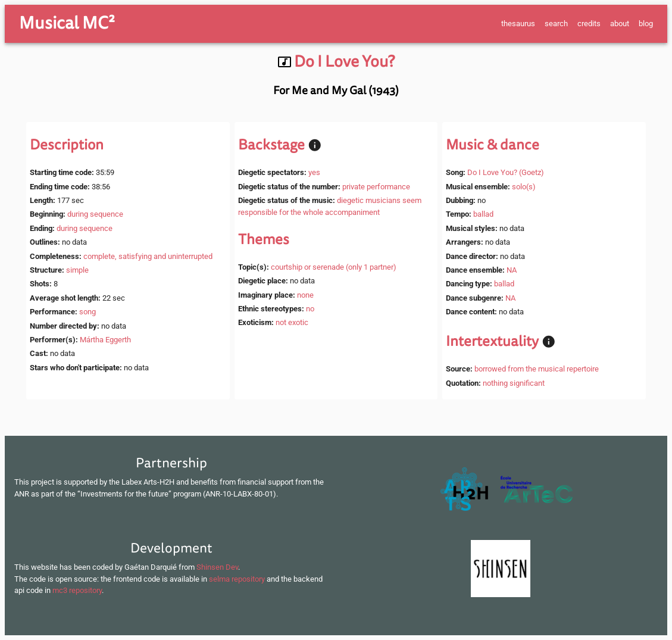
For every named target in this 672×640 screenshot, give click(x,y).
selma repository (237, 579)
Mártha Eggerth (105, 340)
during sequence (95, 214)
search (556, 24)
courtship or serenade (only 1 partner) (334, 267)
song (87, 312)
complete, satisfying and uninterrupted (148, 256)
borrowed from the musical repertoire (537, 369)
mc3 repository (77, 590)
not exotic (292, 322)
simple (77, 270)
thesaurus (518, 24)
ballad (483, 214)
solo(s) (524, 187)
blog (646, 24)
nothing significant (514, 383)
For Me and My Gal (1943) (336, 90)
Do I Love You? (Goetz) (506, 172)
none (305, 295)
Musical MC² (67, 23)
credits (589, 24)
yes (314, 172)
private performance (376, 187)
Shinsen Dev (217, 567)
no (310, 309)
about (620, 24)
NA (512, 270)
